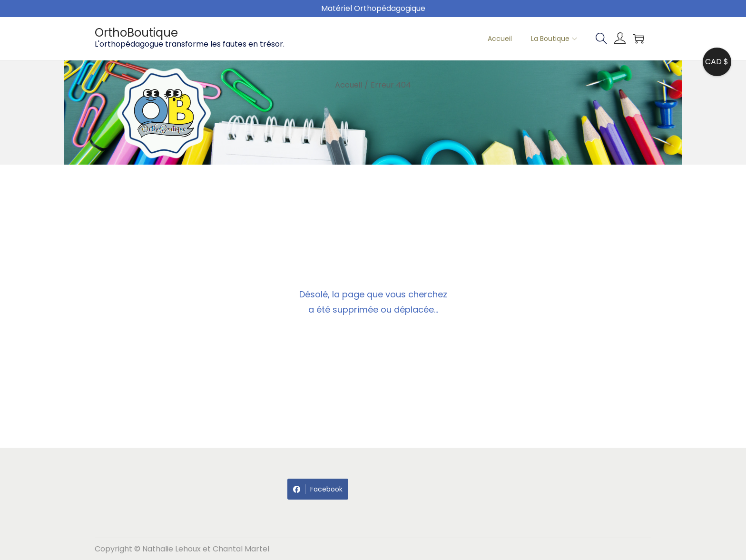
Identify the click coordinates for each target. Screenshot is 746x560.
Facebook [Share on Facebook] (318, 489)
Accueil (348, 85)
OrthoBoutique (136, 33)
